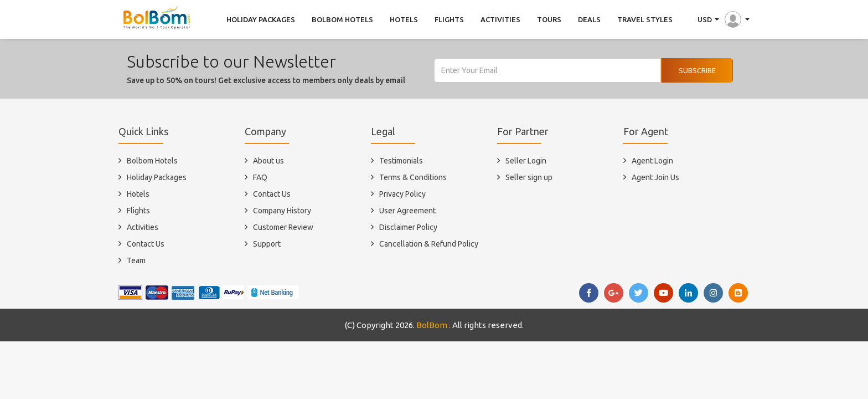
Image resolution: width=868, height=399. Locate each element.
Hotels (138, 194)
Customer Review (283, 227)
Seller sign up (529, 177)
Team (136, 260)
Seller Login (526, 161)
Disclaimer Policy (408, 227)
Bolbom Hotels (152, 161)
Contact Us (146, 244)
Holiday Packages (157, 177)
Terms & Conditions (413, 177)
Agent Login (652, 161)
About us (268, 161)
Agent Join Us (655, 177)
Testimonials (401, 161)
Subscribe (697, 70)
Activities (143, 227)
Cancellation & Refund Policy (429, 244)
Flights (138, 211)
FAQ (260, 177)
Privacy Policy (402, 194)
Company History (282, 211)
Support (267, 244)
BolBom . (433, 325)
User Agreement (407, 211)
